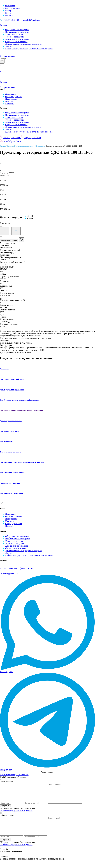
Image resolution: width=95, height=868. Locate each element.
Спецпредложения (14, 524)
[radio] (30, 216)
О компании (10, 6)
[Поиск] (2, 62)
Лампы (8, 46)
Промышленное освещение (18, 32)
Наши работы (11, 11)
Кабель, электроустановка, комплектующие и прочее (29, 49)
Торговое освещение (14, 37)
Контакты (9, 15)
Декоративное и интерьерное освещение (23, 44)
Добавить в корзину (9, 240)
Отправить (5, 810)
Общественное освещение (17, 30)
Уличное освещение (14, 34)
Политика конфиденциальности (14, 775)
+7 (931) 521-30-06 (10, 20)
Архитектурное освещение (17, 39)
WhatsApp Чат (6, 672)
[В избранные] (21, 240)
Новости (9, 13)
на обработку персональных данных (16, 815)
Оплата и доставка (13, 8)
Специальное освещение (16, 42)
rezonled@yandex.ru (30, 20)
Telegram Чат (6, 770)
